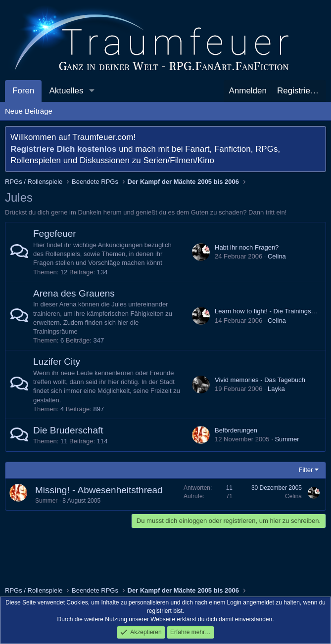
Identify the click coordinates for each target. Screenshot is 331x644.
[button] (92, 91)
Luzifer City (57, 362)
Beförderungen (236, 430)
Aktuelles (66, 91)
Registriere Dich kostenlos (63, 149)
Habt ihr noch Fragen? (247, 247)
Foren (23, 91)
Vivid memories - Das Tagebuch (260, 380)
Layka (276, 389)
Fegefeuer (55, 234)
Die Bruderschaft (68, 430)
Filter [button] (306, 470)
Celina (277, 256)
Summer (287, 439)
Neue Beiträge (29, 111)
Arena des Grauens (74, 293)
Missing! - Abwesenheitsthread (99, 490)
